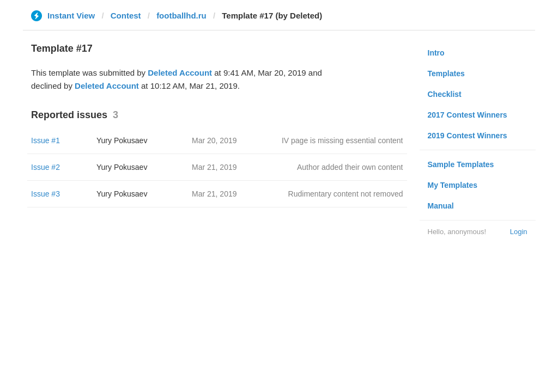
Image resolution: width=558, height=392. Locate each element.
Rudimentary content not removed (346, 194)
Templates (446, 73)
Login (519, 232)
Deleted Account (180, 73)
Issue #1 (46, 140)
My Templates (453, 185)
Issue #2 (46, 167)
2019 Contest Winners (468, 136)
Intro (436, 53)
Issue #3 (46, 194)
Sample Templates (461, 164)
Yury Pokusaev (122, 140)
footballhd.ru (181, 16)
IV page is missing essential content (342, 140)
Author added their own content (350, 167)
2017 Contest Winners (468, 115)
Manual (441, 206)
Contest (126, 16)
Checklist (445, 94)
